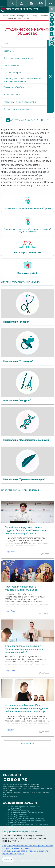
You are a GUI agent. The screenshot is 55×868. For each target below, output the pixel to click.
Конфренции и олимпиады (16, 109)
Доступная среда (15, 809)
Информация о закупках (18, 815)
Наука (13, 16)
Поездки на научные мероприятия (20, 102)
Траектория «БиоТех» (14, 87)
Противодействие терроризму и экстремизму (26, 813)
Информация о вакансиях (18, 817)
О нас (6, 43)
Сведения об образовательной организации (25, 807)
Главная (5, 16)
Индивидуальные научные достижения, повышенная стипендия (22, 80)
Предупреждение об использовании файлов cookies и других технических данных (29, 826)
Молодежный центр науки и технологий (34, 16)
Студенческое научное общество (15, 18)
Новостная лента (12, 95)
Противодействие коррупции (19, 811)
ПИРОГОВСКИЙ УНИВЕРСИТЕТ (22, 9)
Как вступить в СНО (13, 65)
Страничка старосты (13, 73)
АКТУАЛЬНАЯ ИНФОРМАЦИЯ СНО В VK (28, 120)
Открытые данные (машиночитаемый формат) (26, 819)
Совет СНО (9, 51)
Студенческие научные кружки (18, 58)
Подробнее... (11, 552)
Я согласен (8, 860)
